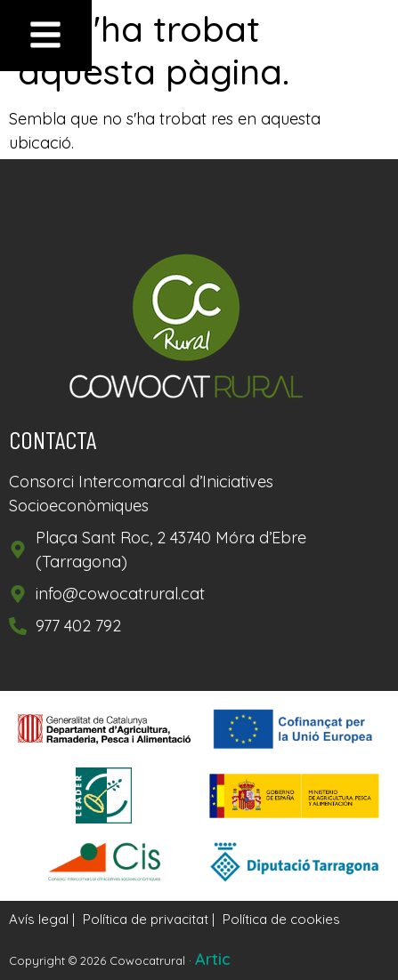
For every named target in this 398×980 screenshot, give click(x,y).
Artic (213, 959)
